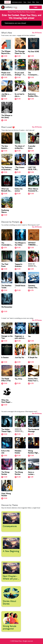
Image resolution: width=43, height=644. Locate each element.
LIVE (8, 2)
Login (36, 7)
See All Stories (37, 33)
